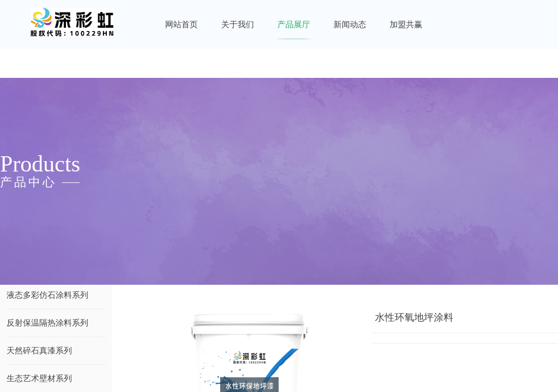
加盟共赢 (406, 24)
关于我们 (238, 24)
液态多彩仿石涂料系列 (47, 295)
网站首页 (181, 24)
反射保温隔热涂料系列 (47, 323)
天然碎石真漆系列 (39, 351)
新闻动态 (350, 24)
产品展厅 (294, 24)
